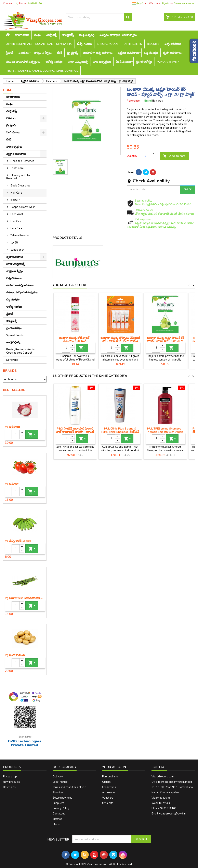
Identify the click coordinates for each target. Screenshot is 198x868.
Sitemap (57, 819)
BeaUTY (15, 200)
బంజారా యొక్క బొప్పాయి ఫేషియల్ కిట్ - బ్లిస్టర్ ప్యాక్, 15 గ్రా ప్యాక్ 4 (120, 339)
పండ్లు (37, 35)
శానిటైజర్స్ (68, 35)
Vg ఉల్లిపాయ (12, 427)
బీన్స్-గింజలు (84, 44)
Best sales (9, 787)
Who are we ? (168, 62)
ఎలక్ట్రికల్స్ (51, 35)
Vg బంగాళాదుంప (15, 655)
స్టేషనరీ (10, 53)
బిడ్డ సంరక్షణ (151, 53)
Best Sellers (14, 390)
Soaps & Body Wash (23, 207)
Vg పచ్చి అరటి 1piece (18, 541)
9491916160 (35, 3)
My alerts (108, 803)
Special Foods (108, 44)
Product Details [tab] (67, 238)
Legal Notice (60, 782)
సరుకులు (24, 53)
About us (58, 792)
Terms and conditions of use (69, 787)
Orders (106, 782)
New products (11, 782)
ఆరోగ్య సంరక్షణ (54, 62)
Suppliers (58, 803)
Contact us (59, 814)
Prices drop (10, 777)
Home (8, 90)
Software (12, 360)
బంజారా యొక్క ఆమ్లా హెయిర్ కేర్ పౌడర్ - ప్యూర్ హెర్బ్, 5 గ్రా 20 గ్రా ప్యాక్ (165, 341)
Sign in (165, 3)
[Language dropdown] (140, 3)
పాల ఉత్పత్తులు (102, 62)
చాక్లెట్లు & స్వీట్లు (43, 53)
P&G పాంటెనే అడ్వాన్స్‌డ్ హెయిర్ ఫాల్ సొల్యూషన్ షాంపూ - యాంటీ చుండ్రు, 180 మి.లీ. (75, 432)
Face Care (16, 228)
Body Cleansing (20, 186)
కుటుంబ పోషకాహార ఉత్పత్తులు (23, 62)
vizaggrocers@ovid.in (172, 814)
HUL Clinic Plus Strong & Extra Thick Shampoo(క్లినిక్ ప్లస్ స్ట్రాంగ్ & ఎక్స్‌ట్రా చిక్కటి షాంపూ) (120, 432)
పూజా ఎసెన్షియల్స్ (78, 62)
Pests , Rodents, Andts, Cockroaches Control (42, 71)
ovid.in (167, 803)
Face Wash (17, 214)
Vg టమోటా (12, 484)
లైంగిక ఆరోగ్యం (144, 62)
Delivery (58, 777)
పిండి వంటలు (123, 62)
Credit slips (109, 787)
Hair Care (16, 193)
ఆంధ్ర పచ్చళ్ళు (87, 35)
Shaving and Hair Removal (19, 177)
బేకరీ (59, 53)
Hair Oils (16, 221)
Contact (8, 3)
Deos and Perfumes (22, 161)
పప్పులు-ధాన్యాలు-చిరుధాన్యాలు (118, 35)
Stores (57, 824)
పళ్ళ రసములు (173, 44)
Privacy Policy (61, 808)
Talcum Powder (20, 236)
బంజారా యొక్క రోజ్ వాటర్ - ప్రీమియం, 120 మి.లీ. (75, 339)
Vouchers (108, 798)
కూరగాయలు (22, 35)
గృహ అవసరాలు (172, 53)
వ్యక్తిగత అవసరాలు (128, 53)
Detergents (133, 44)
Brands (10, 371)
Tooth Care (17, 168)
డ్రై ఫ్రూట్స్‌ (72, 53)
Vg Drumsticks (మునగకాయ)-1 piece (25, 598)
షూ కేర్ (14, 243)
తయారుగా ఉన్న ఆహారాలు (98, 53)
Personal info (110, 777)
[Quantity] (16, 435)
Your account (115, 767)
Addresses (109, 792)
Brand (148, 101)
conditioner (17, 250)
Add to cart (174, 156)
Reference (133, 101)
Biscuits (153, 44)
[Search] (99, 17)
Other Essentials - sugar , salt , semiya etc (39, 44)
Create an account (184, 3)
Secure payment (62, 798)
